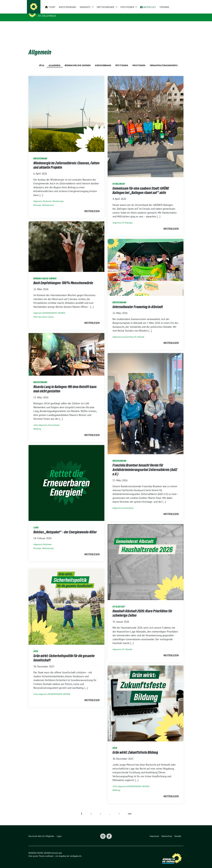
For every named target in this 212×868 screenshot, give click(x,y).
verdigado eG (76, 852)
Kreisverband (103, 61)
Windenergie (58, 197)
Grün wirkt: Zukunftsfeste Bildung (135, 748)
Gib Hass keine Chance (44, 313)
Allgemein (55, 61)
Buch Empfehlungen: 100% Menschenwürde (63, 279)
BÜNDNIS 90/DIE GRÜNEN (55, 12)
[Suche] (175, 3)
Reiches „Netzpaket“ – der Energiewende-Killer (65, 528)
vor (130, 810)
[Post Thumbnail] (66, 109)
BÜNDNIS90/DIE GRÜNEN (78, 61)
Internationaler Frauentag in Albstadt (138, 303)
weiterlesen (92, 207)
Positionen (139, 61)
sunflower (49, 852)
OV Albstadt (139, 333)
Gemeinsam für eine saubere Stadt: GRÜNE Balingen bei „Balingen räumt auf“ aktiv (141, 186)
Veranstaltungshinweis (164, 61)
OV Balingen (127, 219)
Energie (38, 201)
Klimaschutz (49, 201)
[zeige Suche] (179, 3)
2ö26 (42, 61)
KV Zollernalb (47, 16)
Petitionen (122, 61)
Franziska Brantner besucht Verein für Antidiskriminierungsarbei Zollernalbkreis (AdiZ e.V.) (145, 465)
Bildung (38, 425)
